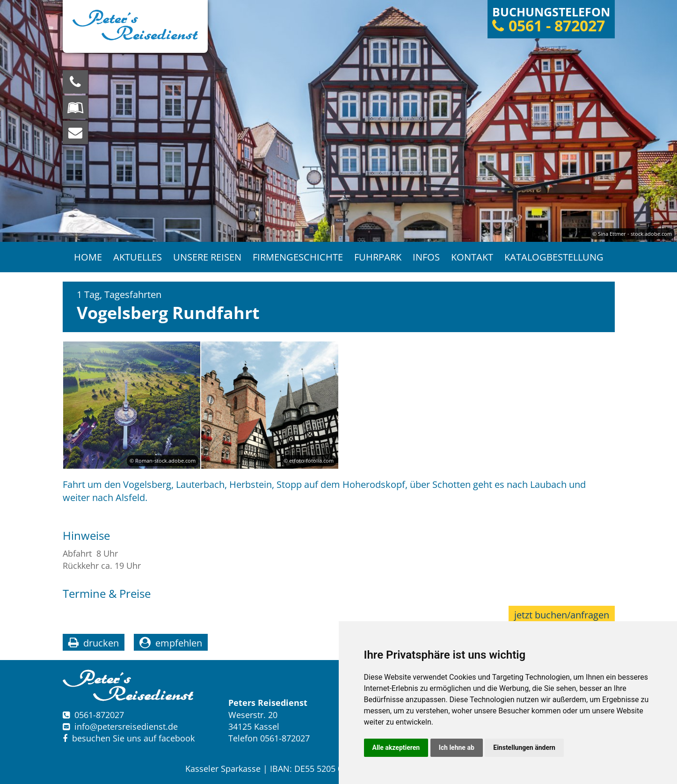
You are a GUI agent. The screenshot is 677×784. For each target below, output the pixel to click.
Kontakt (472, 257)
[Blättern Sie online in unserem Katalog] (75, 107)
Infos (426, 257)
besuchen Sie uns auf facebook (129, 738)
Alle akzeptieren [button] (396, 748)
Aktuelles (138, 257)
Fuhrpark (378, 257)
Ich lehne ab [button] (457, 748)
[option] (338, 121)
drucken (101, 643)
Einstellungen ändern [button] (524, 748)
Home (88, 257)
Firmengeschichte (298, 257)
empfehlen (179, 643)
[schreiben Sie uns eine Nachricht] (75, 132)
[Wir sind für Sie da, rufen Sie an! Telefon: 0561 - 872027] (75, 82)
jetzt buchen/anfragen (562, 615)
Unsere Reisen (207, 257)
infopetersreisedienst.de (126, 726)
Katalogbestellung (554, 257)
